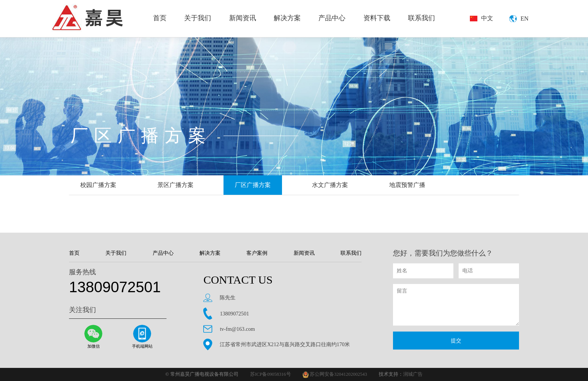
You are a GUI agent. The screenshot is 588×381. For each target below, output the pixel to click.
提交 (456, 341)
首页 (160, 18)
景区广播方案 (175, 185)
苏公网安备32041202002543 (335, 374)
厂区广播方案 (253, 185)
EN (524, 19)
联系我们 (421, 18)
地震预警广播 (407, 185)
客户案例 (257, 253)
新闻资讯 (243, 18)
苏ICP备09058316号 (271, 374)
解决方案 (287, 18)
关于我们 (198, 18)
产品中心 (332, 18)
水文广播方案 (330, 185)
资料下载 (377, 18)
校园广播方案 (98, 185)
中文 (487, 18)
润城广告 (413, 374)
